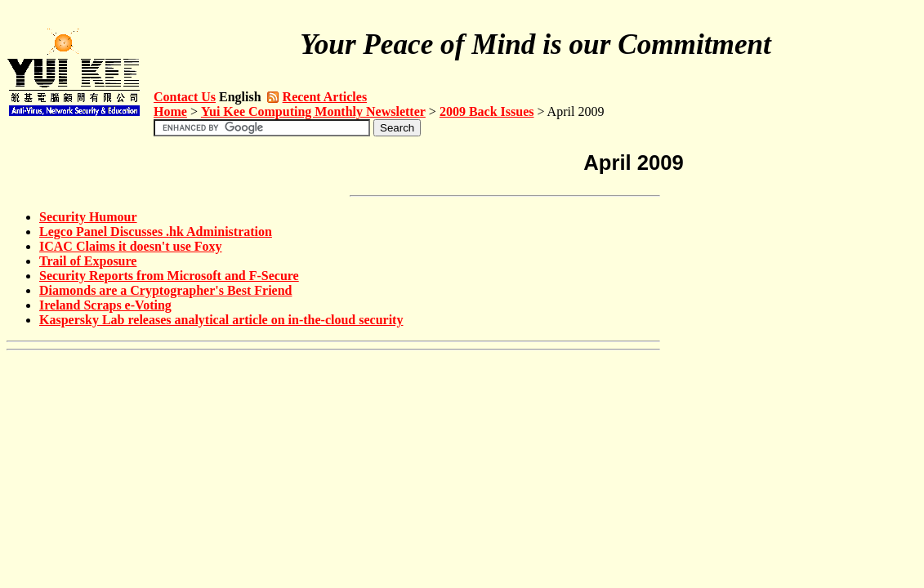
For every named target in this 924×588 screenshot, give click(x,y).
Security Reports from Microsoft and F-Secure (169, 276)
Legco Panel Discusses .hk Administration (156, 232)
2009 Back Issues (487, 111)
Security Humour (88, 217)
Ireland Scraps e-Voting (105, 305)
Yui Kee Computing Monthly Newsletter (313, 111)
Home (170, 111)
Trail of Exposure (88, 261)
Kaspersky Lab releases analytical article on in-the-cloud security (221, 320)
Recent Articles (325, 97)
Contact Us (185, 97)
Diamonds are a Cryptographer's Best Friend (165, 290)
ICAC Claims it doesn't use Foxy (131, 246)
